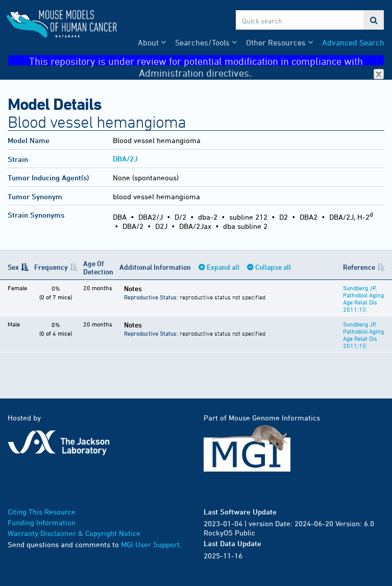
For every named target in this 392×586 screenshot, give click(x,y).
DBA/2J (125, 159)
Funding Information (42, 522)
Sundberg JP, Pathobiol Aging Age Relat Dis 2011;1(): (363, 298)
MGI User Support (150, 544)
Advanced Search (353, 42)
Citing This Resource (42, 512)
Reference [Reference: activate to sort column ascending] (359, 267)
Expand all (223, 267)
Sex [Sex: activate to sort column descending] (13, 267)
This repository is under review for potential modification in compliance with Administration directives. (206, 61)
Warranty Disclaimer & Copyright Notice (74, 533)
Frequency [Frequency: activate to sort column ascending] (51, 267)
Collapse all (273, 267)
